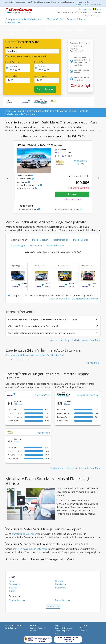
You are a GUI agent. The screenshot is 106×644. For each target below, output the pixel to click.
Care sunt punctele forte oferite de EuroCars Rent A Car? (35, 355)
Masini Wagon (18, 245)
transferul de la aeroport (25, 534)
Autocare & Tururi (76, 19)
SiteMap (83, 631)
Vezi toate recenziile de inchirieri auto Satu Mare (76, 468)
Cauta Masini (45, 89)
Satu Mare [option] (12, 51)
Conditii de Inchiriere (64, 628)
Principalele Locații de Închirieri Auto (24, 19)
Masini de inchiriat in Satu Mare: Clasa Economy (73, 299)
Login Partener (11, 628)
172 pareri (18, 404)
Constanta (14, 584)
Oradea (59, 581)
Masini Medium (40, 240)
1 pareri (17, 442)
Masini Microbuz (55, 245)
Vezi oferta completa (79, 188)
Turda (12, 591)
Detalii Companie (62, 631)
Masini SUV (36, 245)
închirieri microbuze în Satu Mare (30, 549)
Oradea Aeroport (18, 600)
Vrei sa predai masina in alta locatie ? (27, 56)
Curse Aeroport (13, 22)
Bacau (12, 581)
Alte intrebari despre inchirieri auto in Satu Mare (75, 340)
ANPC (57, 633)
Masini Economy (19, 240)
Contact (33, 631)
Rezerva (72, 194)
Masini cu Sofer (55, 19)
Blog (82, 628)
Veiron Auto (44, 433)
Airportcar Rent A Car (88, 395)
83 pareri (68, 404)
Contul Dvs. (85, 9)
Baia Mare (60, 584)
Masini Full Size (61, 240)
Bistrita (13, 588)
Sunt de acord (82, 5)
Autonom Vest (42, 395)
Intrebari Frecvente (38, 628)
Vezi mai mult (92, 363)
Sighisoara (61, 588)
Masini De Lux (80, 240)
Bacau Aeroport (63, 600)
